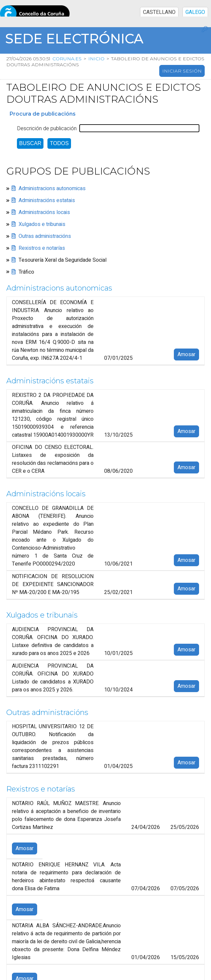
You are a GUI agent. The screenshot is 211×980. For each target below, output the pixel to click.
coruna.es (69, 59)
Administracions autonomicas (52, 189)
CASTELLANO (159, 12)
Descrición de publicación (47, 129)
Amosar (186, 354)
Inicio (98, 59)
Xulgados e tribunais (42, 224)
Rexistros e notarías (42, 248)
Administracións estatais (47, 200)
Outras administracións (45, 236)
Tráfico (26, 272)
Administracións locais (44, 212)
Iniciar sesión (182, 71)
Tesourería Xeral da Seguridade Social (63, 260)
